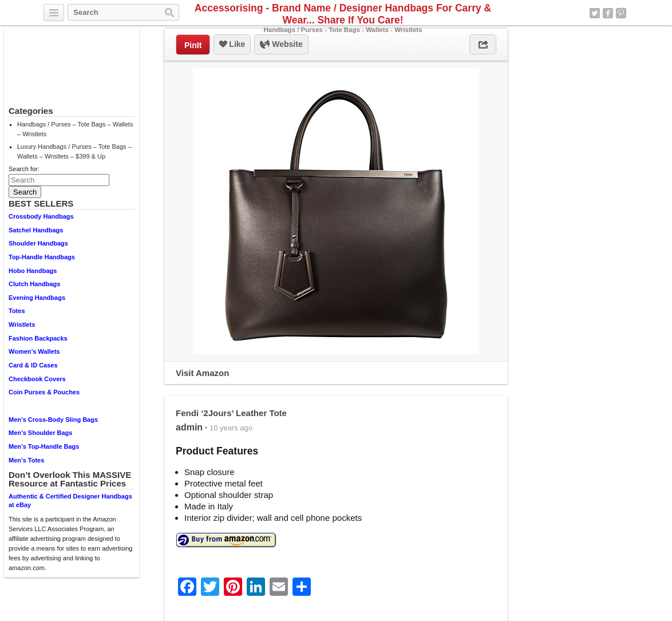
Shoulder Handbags (38, 243)
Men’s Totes (26, 460)
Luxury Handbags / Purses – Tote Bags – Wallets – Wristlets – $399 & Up (74, 151)
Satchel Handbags (36, 230)
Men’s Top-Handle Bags (44, 446)
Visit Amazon (202, 373)
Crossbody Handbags (41, 216)
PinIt (193, 45)
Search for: (24, 169)
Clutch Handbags (34, 284)
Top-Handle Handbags (42, 257)
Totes (17, 311)
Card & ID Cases (33, 365)
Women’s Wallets (34, 351)
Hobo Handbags (33, 271)
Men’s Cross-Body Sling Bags (53, 420)
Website (281, 45)
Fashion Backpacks (38, 338)
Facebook (608, 13)
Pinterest (621, 13)
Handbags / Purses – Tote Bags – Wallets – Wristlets (75, 129)
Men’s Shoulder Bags (40, 433)
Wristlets (22, 325)
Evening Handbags (37, 298)
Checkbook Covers (37, 379)
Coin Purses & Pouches (44, 392)
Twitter (595, 13)
